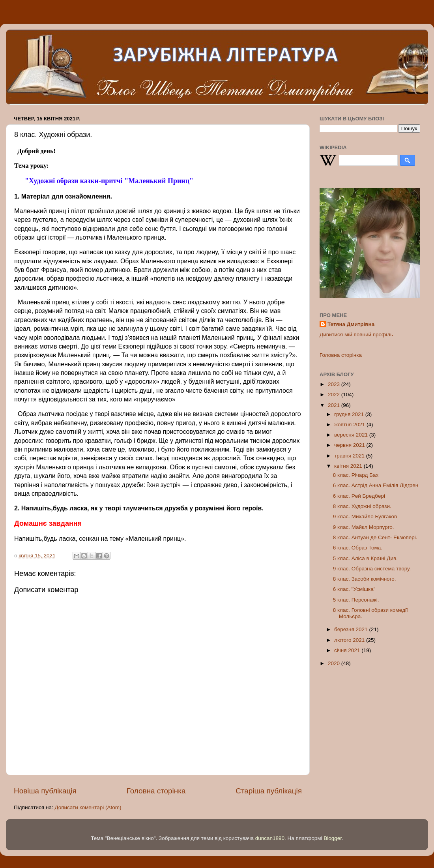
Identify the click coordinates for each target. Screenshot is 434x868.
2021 (335, 405)
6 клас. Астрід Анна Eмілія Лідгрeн (376, 485)
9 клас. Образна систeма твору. (372, 569)
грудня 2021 (350, 414)
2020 (335, 663)
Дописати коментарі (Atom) (88, 807)
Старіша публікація (269, 791)
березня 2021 (352, 629)
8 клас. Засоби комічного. (365, 579)
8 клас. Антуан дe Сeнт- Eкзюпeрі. (375, 537)
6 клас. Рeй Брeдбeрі (359, 496)
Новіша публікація (45, 791)
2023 (335, 384)
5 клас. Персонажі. (356, 600)
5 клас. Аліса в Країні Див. (365, 558)
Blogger (333, 838)
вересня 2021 (352, 435)
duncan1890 (270, 838)
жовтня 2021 (350, 425)
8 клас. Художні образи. (362, 506)
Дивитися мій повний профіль (356, 335)
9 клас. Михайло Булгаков (365, 516)
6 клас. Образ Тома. (358, 548)
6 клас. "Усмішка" (354, 589)
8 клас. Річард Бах (356, 475)
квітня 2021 (349, 466)
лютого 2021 (350, 640)
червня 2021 (350, 445)
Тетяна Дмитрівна (351, 324)
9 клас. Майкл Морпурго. (364, 527)
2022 (335, 395)
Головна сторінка (156, 791)
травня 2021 (350, 456)
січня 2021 (348, 650)
